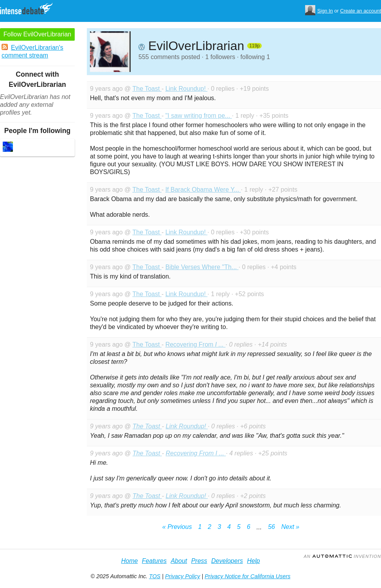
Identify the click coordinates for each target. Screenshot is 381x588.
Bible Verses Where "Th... (202, 267)
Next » (290, 527)
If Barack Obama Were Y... (203, 190)
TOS (155, 576)
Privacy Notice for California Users (247, 576)
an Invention (342, 556)
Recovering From (196, 344)
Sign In (325, 11)
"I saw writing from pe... (199, 116)
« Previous (177, 527)
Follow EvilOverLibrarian (37, 34)
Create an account (360, 11)
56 (271, 527)
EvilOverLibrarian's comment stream (32, 51)
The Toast (147, 89)
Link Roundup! (187, 89)
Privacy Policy (183, 576)
